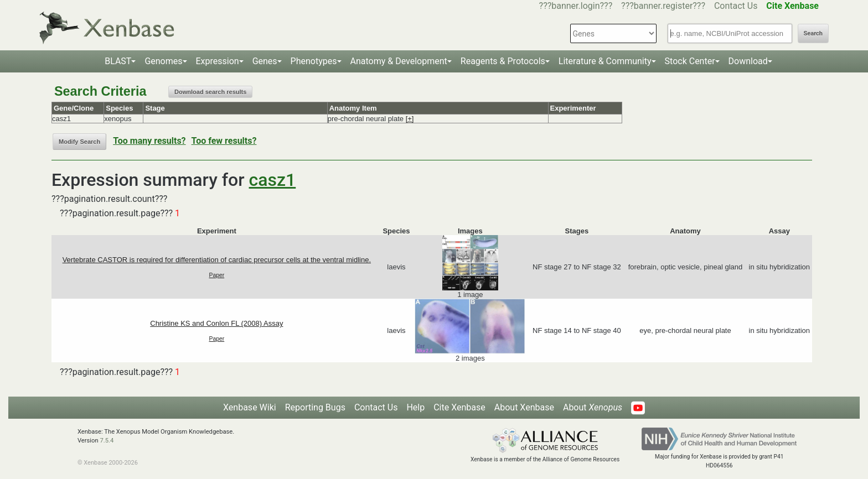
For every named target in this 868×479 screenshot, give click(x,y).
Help (415, 407)
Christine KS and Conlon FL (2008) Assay (216, 323)
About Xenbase (524, 407)
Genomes (163, 61)
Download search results (210, 92)
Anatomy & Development (399, 61)
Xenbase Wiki (250, 407)
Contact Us (736, 6)
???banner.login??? (576, 6)
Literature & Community (605, 61)
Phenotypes (314, 61)
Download (748, 61)
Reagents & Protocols (503, 61)
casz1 (273, 180)
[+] (410, 119)
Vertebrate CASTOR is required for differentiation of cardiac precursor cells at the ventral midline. (217, 260)
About (593, 407)
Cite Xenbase (459, 407)
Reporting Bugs (315, 407)
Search (813, 33)
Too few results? (224, 141)
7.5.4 (107, 441)
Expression (218, 61)
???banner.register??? (663, 6)
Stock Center (690, 61)
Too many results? (149, 141)
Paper (216, 275)
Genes (265, 61)
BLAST (118, 61)
